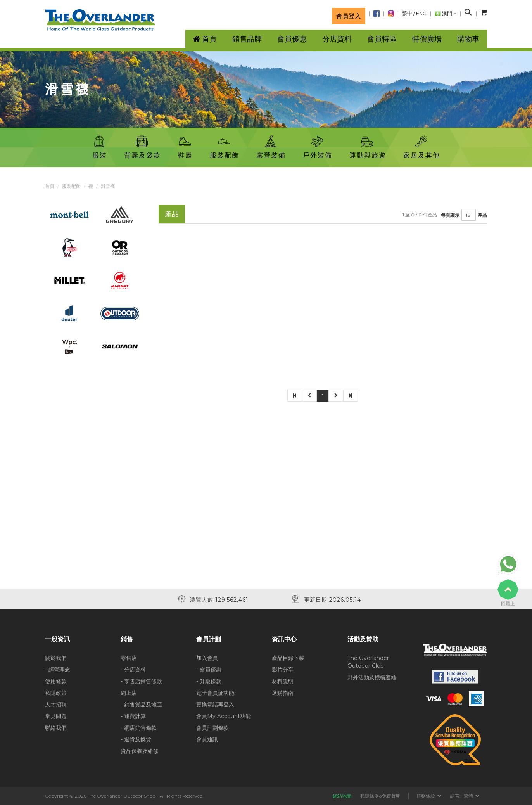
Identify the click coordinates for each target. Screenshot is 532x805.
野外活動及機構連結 (372, 677)
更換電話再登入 (215, 705)
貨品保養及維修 (140, 751)
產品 (482, 215)
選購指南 (283, 693)
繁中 (407, 13)
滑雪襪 (108, 186)
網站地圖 (342, 796)
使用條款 (56, 681)
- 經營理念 (58, 670)
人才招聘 (56, 705)
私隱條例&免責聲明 (380, 796)
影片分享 (283, 670)
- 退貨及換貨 (136, 739)
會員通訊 (207, 739)
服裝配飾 (71, 186)
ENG (421, 13)
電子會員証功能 (215, 693)
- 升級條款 (209, 681)
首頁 (50, 186)
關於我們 (56, 658)
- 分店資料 (133, 670)
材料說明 (283, 681)
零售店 (129, 658)
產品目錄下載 (288, 658)
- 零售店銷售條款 (141, 681)
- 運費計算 (133, 716)
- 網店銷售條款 (139, 728)
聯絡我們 (56, 728)
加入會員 (207, 658)
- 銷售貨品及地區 (141, 705)
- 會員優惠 (209, 670)
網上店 (129, 693)
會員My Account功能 (224, 716)
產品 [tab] (172, 214)
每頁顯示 (450, 215)
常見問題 (56, 716)
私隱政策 (56, 693)
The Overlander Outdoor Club (368, 662)
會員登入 (349, 16)
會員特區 (382, 39)
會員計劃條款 (212, 728)
